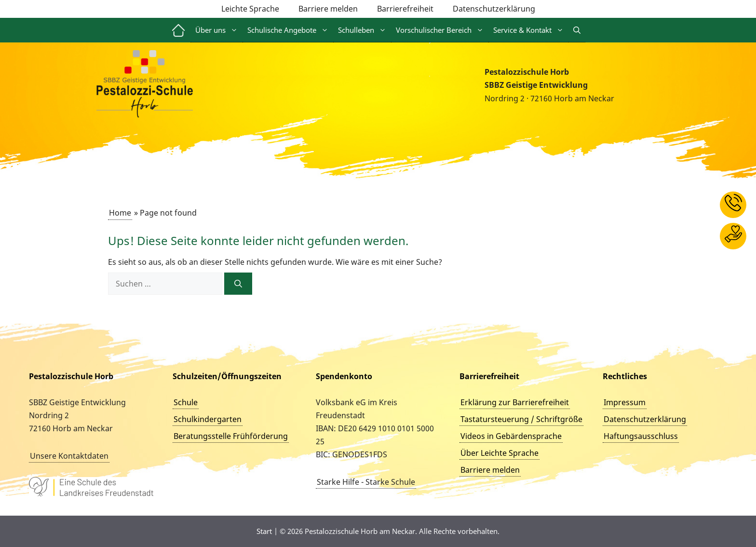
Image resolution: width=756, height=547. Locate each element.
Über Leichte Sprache (499, 453)
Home (120, 213)
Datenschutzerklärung (494, 9)
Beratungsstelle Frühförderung (231, 436)
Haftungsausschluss (641, 436)
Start (264, 531)
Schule (186, 402)
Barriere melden (328, 9)
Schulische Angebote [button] (290, 30)
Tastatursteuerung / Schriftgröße (521, 419)
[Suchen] (238, 284)
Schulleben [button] (364, 30)
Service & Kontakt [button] (531, 30)
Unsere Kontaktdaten (69, 456)
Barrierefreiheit (405, 9)
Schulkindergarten (208, 419)
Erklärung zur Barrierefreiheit (515, 402)
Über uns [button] (219, 30)
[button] (577, 30)
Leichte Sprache (250, 9)
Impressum (625, 402)
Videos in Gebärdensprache (511, 436)
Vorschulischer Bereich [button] (442, 30)
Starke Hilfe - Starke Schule (366, 482)
